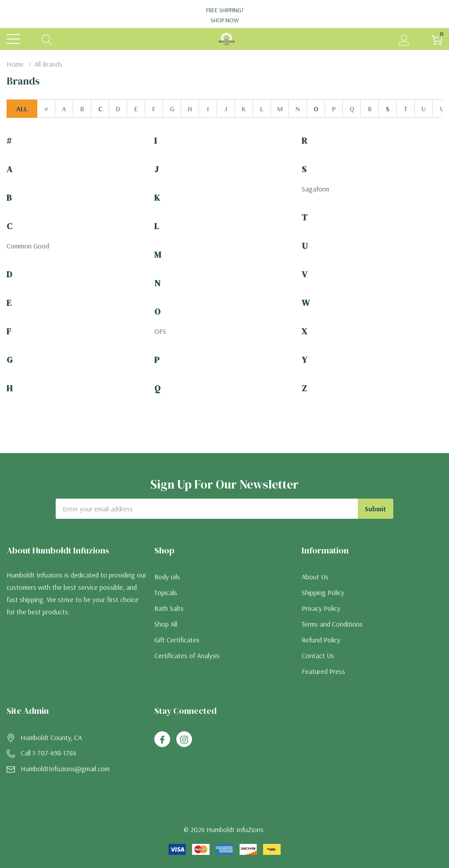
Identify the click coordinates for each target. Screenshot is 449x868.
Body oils (167, 577)
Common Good (28, 246)
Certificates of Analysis (187, 655)
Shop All (166, 624)
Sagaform (315, 189)
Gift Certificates (177, 640)
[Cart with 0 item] (437, 39)
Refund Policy (321, 640)
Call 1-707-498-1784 (48, 753)
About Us (315, 577)
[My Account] (404, 39)
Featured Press (323, 671)
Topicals (166, 592)
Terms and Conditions (332, 624)
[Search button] (47, 39)
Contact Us (318, 655)
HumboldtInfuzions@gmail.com (65, 769)
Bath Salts (169, 608)
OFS (160, 331)
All (22, 109)
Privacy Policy (321, 608)
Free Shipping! (224, 15)
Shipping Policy (323, 592)
